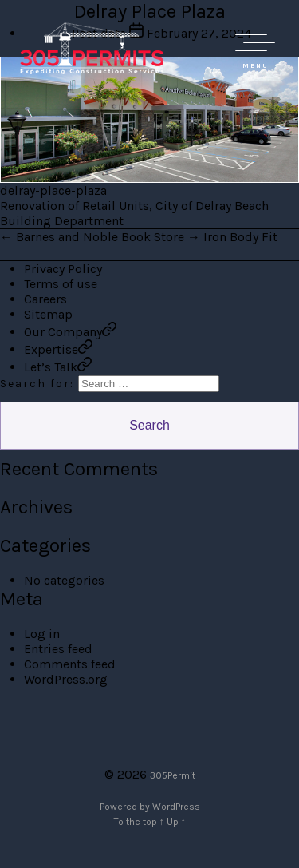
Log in (42, 634)
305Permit (173, 775)
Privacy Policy (63, 269)
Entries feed (58, 649)
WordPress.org (66, 679)
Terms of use (61, 284)
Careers (45, 299)
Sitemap (48, 314)
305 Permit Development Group (92, 48)
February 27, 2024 (199, 33)
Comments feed (70, 664)
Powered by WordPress (150, 807)
